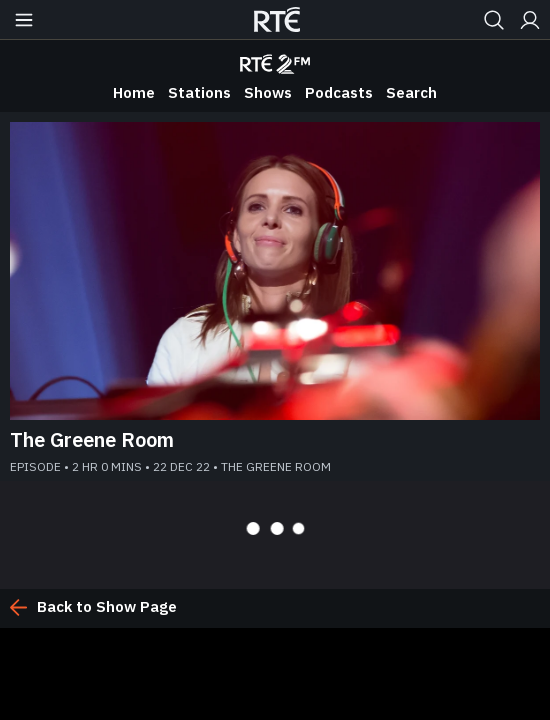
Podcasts (339, 92)
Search (411, 92)
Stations (199, 92)
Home (134, 92)
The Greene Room (92, 439)
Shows (268, 92)
